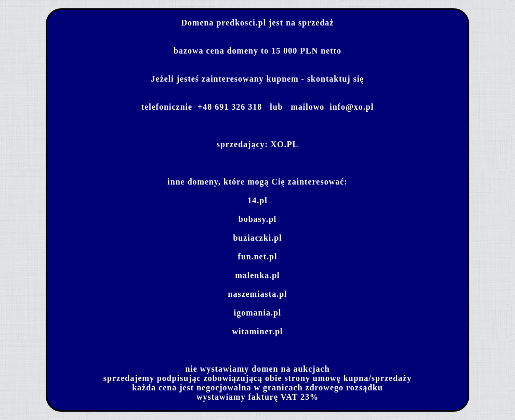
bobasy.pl (257, 219)
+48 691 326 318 (230, 107)
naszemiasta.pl (258, 294)
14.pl (257, 200)
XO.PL (285, 144)
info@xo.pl (352, 107)
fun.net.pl (258, 257)
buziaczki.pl (257, 238)
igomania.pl (257, 313)
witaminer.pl (257, 331)
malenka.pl (257, 275)
